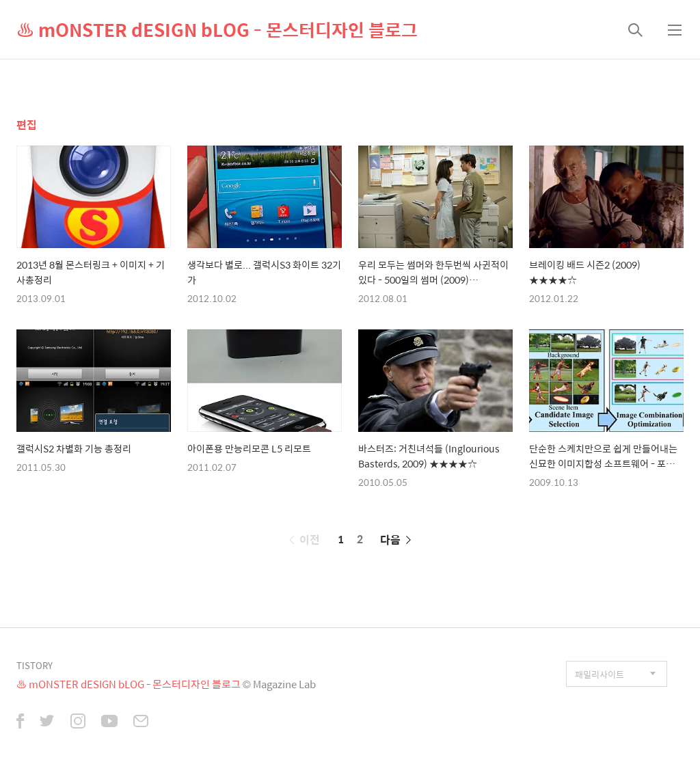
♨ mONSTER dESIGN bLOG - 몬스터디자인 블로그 (217, 29)
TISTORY (35, 665)
